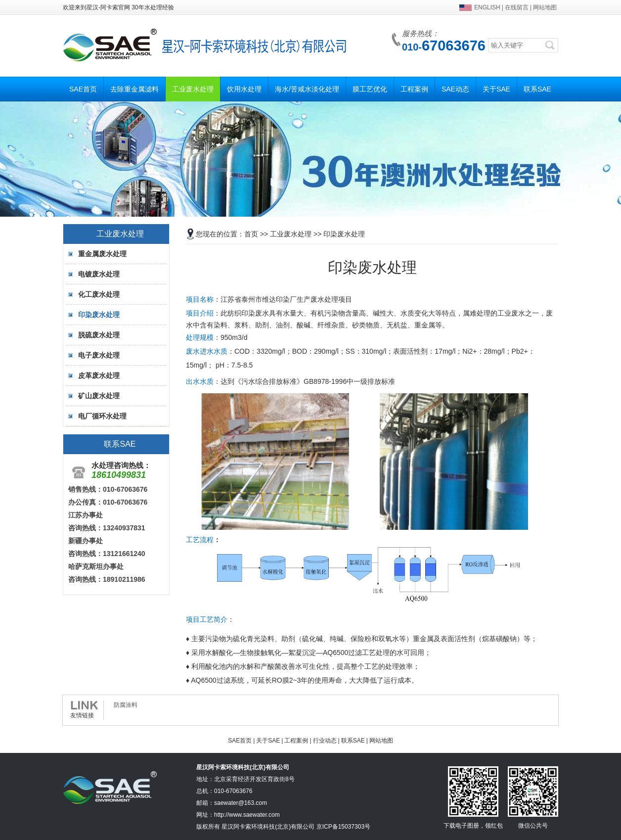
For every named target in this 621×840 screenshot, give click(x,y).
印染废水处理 (99, 315)
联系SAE (537, 89)
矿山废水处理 (99, 396)
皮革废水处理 (99, 375)
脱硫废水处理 (99, 335)
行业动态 (325, 741)
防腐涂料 (126, 705)
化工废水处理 (99, 294)
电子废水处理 (99, 355)
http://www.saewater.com (247, 815)
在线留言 (517, 7)
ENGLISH (487, 7)
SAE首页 (83, 89)
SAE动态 (455, 89)
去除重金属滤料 (134, 89)
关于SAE (496, 89)
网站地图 (545, 7)
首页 (251, 234)
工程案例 (414, 89)
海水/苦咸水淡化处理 (307, 89)
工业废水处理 (193, 89)
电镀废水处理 (99, 274)
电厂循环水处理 (102, 416)
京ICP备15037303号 (343, 827)
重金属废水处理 (102, 254)
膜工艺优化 (370, 89)
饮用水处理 (244, 89)
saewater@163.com (241, 803)
